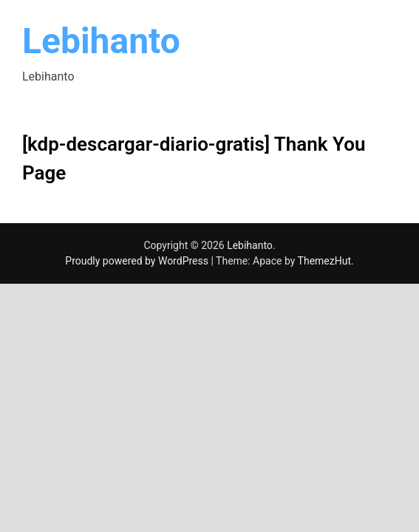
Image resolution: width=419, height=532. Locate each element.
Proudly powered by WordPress (138, 261)
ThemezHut (324, 261)
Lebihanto (101, 41)
